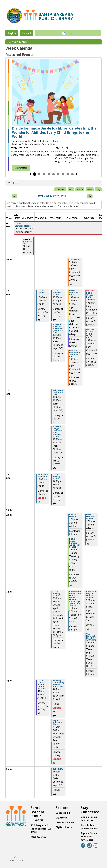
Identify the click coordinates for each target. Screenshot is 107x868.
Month (80, 189)
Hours (72, 33)
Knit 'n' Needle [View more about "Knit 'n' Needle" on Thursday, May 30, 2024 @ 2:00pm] (73, 516)
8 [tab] (68, 174)
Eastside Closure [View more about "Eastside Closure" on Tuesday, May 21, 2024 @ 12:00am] (23, 226)
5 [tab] (53, 174)
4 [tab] (49, 174)
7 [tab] (63, 174)
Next (76, 174)
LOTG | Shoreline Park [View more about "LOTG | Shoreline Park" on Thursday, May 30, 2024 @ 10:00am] (74, 293)
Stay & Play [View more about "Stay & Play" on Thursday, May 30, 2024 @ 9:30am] (75, 259)
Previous (31, 174)
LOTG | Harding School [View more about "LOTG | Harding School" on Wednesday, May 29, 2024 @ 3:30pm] (57, 594)
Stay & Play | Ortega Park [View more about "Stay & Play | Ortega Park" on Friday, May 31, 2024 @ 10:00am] (90, 335)
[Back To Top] (15, 859)
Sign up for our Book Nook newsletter (89, 837)
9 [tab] (72, 174)
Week (90, 189)
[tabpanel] (53, 115)
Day (98, 189)
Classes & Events (65, 822)
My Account (62, 818)
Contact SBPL (63, 813)
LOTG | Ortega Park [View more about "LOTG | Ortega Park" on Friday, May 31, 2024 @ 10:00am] (90, 295)
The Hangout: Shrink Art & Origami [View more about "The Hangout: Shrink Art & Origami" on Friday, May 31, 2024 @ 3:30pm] (91, 637)
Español (26, 33)
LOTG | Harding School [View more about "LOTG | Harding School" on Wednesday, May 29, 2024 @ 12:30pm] (57, 477)
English (12, 33)
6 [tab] (58, 174)
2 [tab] (39, 174)
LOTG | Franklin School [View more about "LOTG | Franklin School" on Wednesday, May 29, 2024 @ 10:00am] (57, 293)
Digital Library (64, 827)
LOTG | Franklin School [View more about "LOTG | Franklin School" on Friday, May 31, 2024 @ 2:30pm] (90, 517)
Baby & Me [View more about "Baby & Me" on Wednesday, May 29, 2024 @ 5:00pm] (58, 769)
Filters (15, 183)
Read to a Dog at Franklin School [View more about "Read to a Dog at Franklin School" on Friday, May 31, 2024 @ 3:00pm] (91, 595)
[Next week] (90, 196)
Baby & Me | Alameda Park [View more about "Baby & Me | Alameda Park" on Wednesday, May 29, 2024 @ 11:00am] (58, 392)
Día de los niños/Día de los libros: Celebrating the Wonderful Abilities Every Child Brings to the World (54, 132)
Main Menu (18, 42)
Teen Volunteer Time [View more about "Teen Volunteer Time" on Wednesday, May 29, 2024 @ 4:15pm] (58, 722)
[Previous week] (14, 196)
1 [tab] (35, 174)
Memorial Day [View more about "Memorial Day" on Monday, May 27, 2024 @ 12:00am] (27, 242)
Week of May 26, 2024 (52, 196)
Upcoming (60, 189)
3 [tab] (44, 174)
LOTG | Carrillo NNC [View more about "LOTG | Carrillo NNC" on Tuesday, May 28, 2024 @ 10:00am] (41, 293)
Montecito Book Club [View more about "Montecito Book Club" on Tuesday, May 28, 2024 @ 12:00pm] (43, 476)
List (71, 189)
